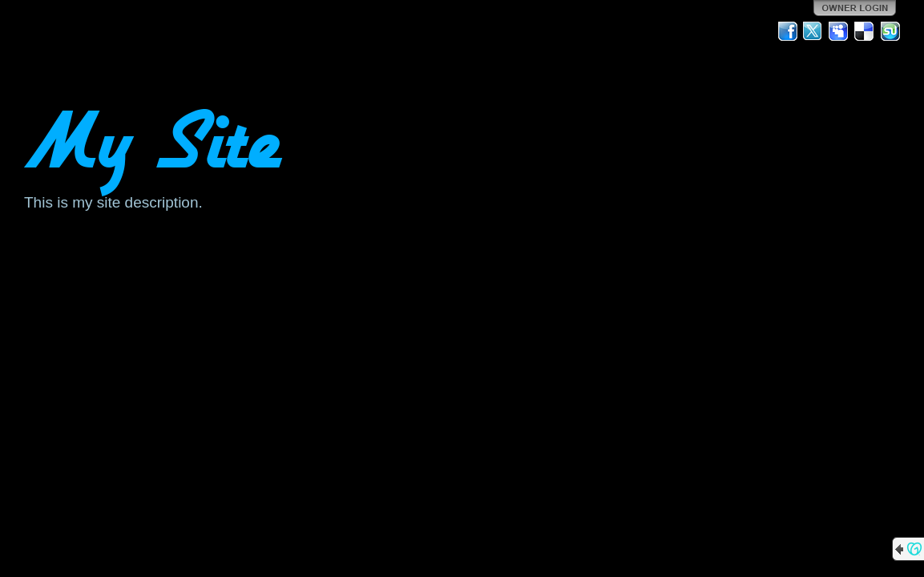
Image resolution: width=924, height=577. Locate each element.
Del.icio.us (865, 31)
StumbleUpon (890, 31)
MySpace (839, 31)
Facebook (788, 31)
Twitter (813, 31)
